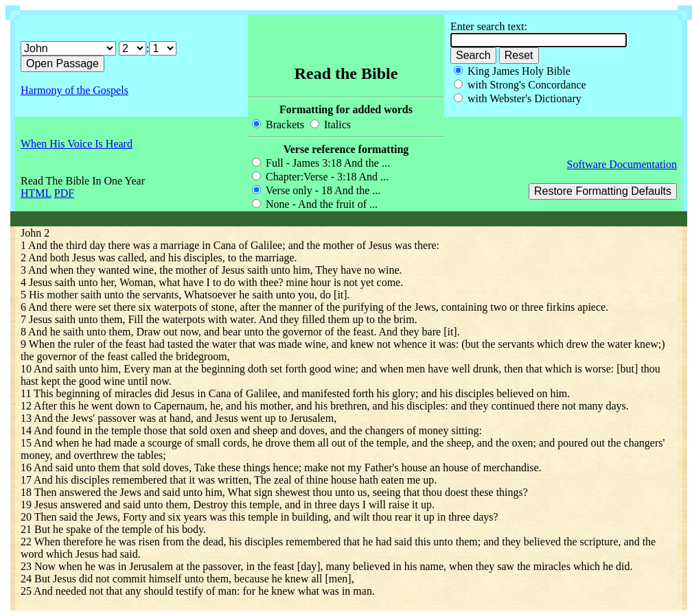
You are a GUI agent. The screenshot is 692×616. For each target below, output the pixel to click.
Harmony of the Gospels (74, 90)
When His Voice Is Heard (77, 144)
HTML (36, 193)
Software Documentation (622, 164)
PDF (64, 193)
